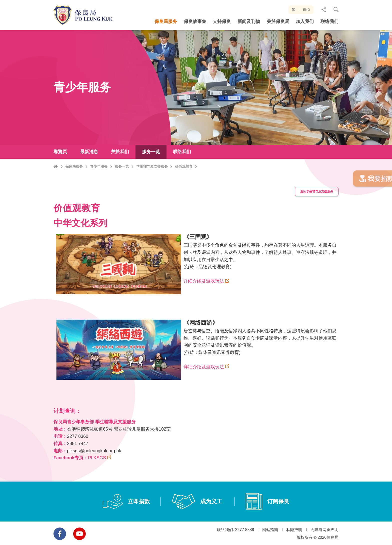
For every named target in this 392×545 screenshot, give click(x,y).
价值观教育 (184, 186)
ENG (306, 10)
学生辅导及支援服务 (152, 186)
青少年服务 (99, 186)
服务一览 (122, 186)
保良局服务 (74, 186)
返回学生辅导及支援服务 (313, 203)
